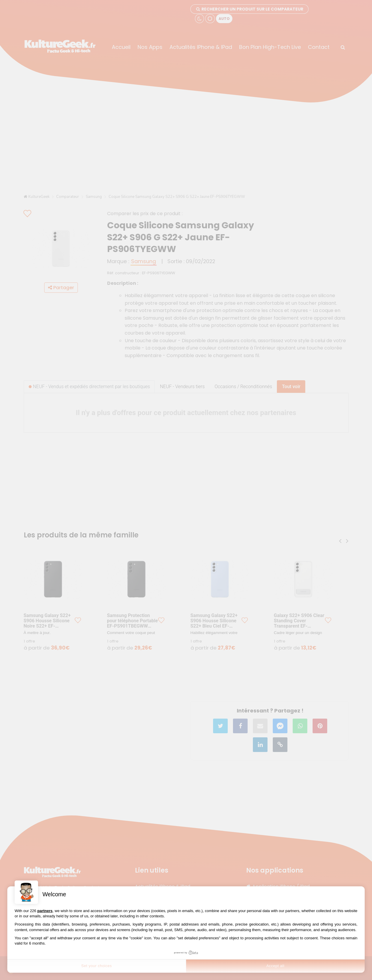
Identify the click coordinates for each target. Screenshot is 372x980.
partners (45, 911)
